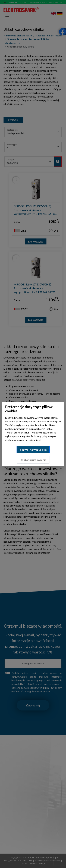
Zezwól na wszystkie (33, 450)
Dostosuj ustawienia (33, 460)
